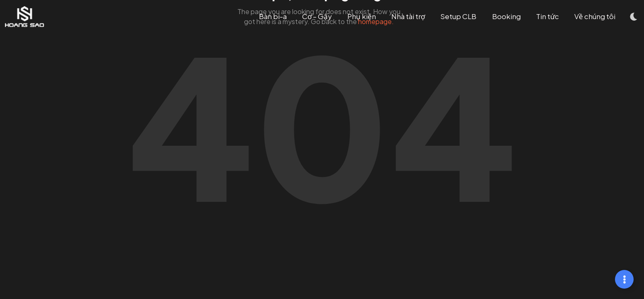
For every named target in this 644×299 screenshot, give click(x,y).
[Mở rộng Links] (624, 279)
